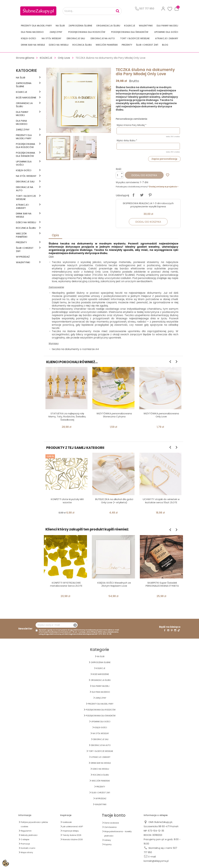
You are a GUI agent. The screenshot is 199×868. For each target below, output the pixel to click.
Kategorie (26, 70)
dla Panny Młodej (167, 26)
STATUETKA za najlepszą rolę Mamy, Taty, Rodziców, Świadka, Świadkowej (67, 417)
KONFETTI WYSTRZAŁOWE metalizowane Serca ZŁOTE (66, 584)
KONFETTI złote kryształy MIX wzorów (67, 501)
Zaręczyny (56, 32)
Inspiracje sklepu (71, 831)
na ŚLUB (60, 26)
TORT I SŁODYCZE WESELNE (135, 38)
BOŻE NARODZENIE (26, 98)
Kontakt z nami (28, 848)
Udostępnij (133, 195)
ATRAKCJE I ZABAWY (167, 38)
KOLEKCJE (130, 26)
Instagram (175, 630)
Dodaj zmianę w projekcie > (164, 187)
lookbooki (67, 822)
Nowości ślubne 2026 (73, 839)
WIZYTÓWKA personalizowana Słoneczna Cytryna (114, 415)
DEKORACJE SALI (76, 38)
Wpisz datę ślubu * (127, 140)
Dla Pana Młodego (32, 32)
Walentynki (146, 26)
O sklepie (25, 839)
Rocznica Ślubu (82, 45)
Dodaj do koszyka (144, 175)
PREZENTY (127, 45)
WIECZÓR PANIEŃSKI (107, 45)
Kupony (108, 844)
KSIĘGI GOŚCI (28, 38)
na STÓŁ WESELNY (51, 38)
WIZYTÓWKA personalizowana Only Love (161, 415)
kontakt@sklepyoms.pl (156, 861)
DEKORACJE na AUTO (103, 38)
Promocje (25, 844)
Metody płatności (29, 835)
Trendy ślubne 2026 (72, 835)
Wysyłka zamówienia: (128, 182)
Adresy (108, 840)
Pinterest (150, 195)
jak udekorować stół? (73, 826)
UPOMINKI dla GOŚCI (166, 32)
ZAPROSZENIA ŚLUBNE (80, 26)
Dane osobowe (112, 823)
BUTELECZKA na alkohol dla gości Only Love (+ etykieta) (114, 501)
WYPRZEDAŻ (23, 257)
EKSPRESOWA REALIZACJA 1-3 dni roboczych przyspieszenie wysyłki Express (148, 205)
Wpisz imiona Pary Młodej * (131, 125)
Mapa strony (27, 852)
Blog (165, 45)
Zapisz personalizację (164, 159)
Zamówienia (110, 827)
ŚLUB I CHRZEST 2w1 (147, 45)
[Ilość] (120, 175)
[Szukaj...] (92, 11)
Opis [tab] (55, 235)
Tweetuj (142, 195)
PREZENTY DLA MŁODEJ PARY (36, 26)
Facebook (165, 630)
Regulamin (26, 831)
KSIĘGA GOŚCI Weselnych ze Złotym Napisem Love (114, 584)
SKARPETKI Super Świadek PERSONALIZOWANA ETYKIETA (162, 584)
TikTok (179, 630)
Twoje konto (114, 815)
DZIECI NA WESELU (59, 45)
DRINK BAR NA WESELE (33, 45)
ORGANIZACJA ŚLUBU (108, 26)
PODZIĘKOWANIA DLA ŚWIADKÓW (130, 32)
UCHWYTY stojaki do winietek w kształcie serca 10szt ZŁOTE (161, 501)
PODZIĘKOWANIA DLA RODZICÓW (87, 32)
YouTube (168, 630)
